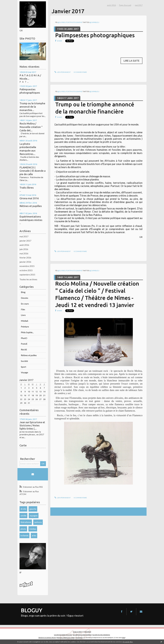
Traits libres (27, 188)
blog (124, 638)
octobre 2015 (26, 270)
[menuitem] (112, 5)
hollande (24, 535)
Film (23, 309)
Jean (22, 422)
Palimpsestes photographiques (95, 35)
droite (23, 509)
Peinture (25, 327)
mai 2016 (24, 253)
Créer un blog (77, 632)
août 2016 (24, 245)
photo (23, 529)
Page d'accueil (125, 5)
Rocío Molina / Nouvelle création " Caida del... (31, 127)
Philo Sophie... (27, 332)
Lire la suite (131, 61)
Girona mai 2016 (29, 198)
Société (24, 361)
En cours (25, 304)
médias (33, 529)
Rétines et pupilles (31, 206)
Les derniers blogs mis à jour (63, 635)
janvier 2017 (25, 241)
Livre (23, 315)
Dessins (25, 298)
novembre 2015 (27, 266)
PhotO (24, 338)
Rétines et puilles (29, 355)
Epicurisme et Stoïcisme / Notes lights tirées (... (32, 425)
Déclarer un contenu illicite (47, 638)
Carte (23, 445)
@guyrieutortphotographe (70, 22)
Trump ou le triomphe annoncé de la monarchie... (32, 107)
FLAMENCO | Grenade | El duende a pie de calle (33, 171)
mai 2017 (24, 236)
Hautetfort (88, 632)
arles (34, 535)
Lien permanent (63, 72)
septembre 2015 (27, 275)
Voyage (24, 372)
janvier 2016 (25, 262)
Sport (24, 367)
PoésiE (24, 344)
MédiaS (25, 321)
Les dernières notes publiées (82, 635)
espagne (34, 515)
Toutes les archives (28, 279)
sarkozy (38, 522)
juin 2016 (24, 249)
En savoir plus (128, 642)
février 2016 (25, 258)
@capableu (94, 22)
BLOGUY (32, 610)
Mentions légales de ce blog (66, 638)
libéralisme (26, 522)
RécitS (24, 349)
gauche (33, 509)
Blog (23, 292)
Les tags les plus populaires (101, 635)
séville (23, 515)
